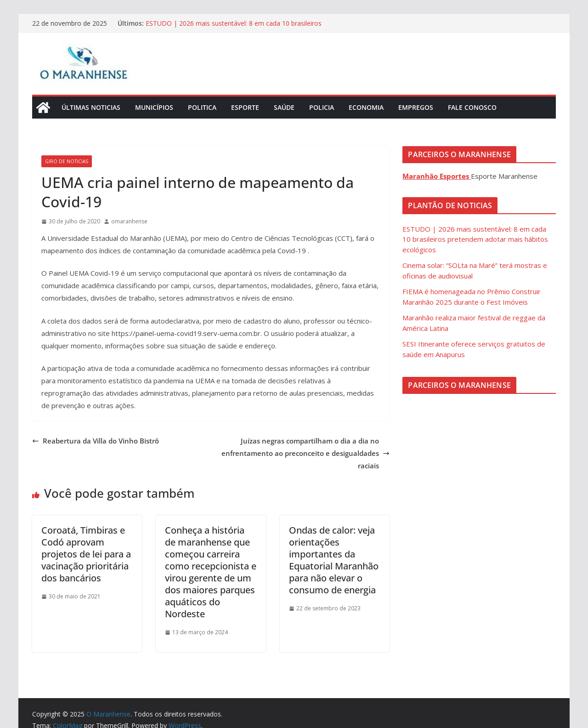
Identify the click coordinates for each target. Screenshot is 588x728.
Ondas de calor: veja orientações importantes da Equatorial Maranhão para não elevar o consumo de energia (334, 560)
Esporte (245, 107)
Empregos (416, 107)
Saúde (284, 107)
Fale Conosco (472, 107)
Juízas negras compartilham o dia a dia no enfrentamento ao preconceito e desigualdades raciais (305, 453)
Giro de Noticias (67, 161)
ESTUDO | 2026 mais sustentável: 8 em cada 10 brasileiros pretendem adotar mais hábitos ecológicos (234, 28)
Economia (366, 107)
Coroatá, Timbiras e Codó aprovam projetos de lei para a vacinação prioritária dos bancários (86, 554)
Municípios (154, 107)
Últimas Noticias (91, 107)
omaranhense (129, 221)
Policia (322, 107)
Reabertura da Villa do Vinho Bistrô (96, 441)
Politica (202, 107)
